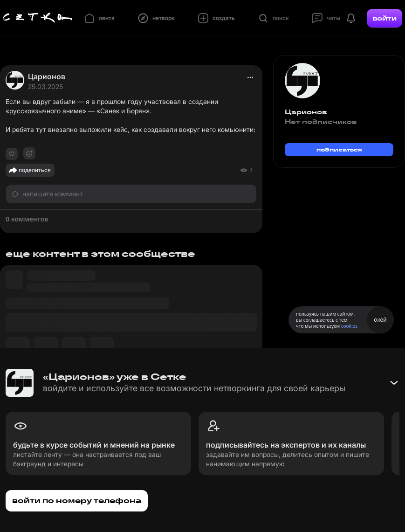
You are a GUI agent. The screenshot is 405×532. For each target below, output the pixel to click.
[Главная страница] (38, 18)
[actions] (250, 77)
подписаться (339, 149)
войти (384, 18)
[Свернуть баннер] (394, 383)
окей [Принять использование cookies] (380, 320)
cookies (349, 326)
